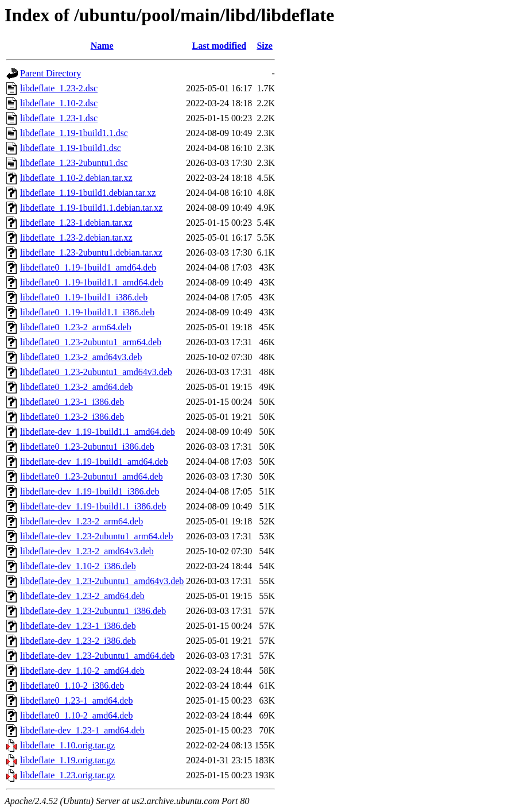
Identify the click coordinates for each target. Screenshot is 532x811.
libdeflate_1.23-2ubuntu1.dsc (74, 163)
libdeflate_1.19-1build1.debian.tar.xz (88, 193)
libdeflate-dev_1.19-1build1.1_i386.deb (93, 506)
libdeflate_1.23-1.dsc (59, 118)
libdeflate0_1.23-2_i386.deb (72, 417)
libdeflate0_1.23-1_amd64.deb (76, 700)
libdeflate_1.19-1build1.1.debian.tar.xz (91, 208)
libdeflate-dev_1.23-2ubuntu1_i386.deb (93, 611)
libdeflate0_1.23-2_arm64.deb (76, 327)
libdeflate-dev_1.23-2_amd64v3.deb (87, 551)
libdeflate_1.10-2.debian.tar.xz (76, 178)
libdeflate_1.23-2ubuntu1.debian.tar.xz (91, 252)
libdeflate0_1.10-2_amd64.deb (76, 715)
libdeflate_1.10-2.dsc (59, 103)
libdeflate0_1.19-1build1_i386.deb (84, 297)
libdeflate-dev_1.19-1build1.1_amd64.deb (98, 432)
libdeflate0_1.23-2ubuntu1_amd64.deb (92, 476)
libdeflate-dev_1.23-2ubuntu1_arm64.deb (97, 536)
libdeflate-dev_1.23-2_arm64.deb (81, 521)
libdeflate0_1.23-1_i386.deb (72, 402)
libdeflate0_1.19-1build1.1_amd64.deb (92, 282)
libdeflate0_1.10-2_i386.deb (72, 686)
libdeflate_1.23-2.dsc (59, 88)
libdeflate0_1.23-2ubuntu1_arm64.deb (91, 342)
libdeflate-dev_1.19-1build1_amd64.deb (94, 462)
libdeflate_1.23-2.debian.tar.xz (76, 237)
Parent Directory (51, 73)
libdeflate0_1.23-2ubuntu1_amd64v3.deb (96, 372)
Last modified (219, 46)
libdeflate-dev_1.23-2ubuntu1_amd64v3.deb (102, 581)
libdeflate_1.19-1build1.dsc (71, 148)
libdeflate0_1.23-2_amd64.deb (76, 387)
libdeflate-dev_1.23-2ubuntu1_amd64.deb (97, 656)
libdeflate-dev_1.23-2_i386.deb (78, 641)
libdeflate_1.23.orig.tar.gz (67, 775)
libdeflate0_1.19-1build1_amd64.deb (88, 267)
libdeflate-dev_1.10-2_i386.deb (78, 566)
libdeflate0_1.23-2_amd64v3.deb (81, 357)
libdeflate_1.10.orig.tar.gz (67, 745)
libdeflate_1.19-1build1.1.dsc (74, 133)
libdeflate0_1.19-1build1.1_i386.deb (87, 312)
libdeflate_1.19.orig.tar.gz (67, 760)
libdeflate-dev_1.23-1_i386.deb (78, 626)
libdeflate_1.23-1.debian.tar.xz (76, 223)
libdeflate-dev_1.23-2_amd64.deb (82, 596)
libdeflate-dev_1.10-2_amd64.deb (82, 671)
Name (102, 46)
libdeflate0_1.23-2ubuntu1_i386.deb (87, 447)
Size (265, 46)
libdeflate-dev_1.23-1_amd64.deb (82, 730)
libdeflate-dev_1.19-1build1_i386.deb (90, 491)
